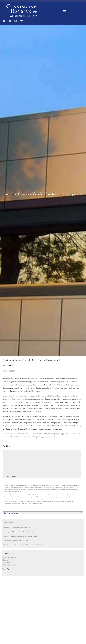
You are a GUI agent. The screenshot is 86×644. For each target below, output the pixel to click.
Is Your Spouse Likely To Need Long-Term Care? (17, 527)
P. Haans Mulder (8, 366)
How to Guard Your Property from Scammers (17, 540)
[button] (64, 11)
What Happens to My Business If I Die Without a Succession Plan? (23, 545)
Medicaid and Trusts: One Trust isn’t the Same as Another (21, 536)
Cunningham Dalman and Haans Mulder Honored (18, 532)
